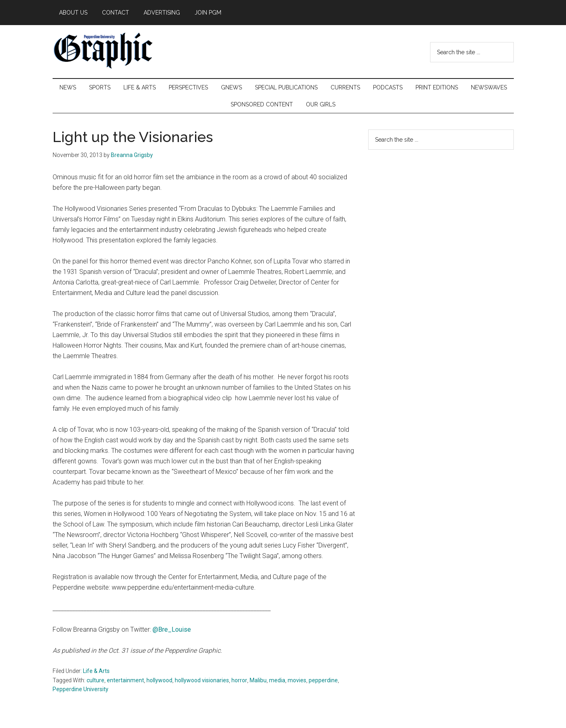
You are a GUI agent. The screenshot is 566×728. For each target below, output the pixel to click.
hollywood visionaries (202, 680)
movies (297, 680)
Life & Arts (96, 671)
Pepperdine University (81, 689)
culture (95, 680)
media (277, 680)
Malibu (258, 680)
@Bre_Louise (172, 629)
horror (239, 680)
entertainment (125, 680)
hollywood (159, 680)
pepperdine (323, 680)
